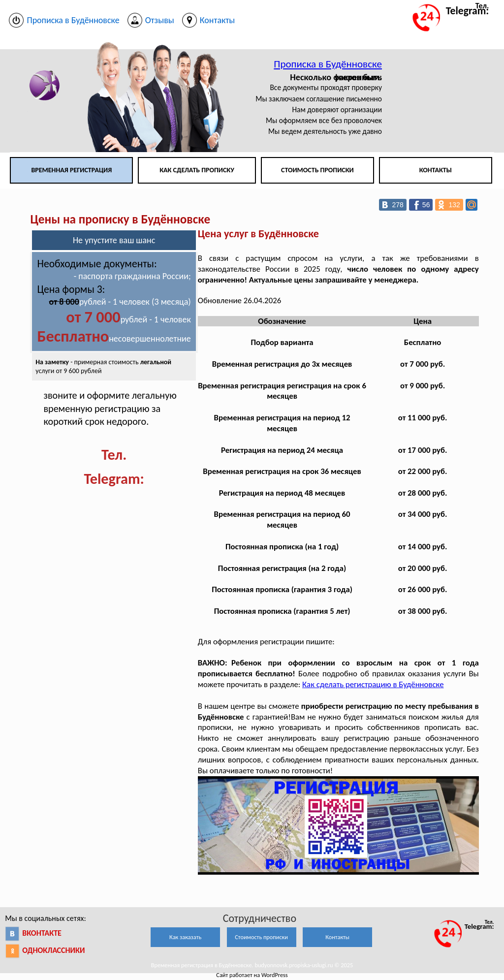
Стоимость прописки (317, 170)
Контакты (436, 170)
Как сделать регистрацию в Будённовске (373, 684)
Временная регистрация (71, 170)
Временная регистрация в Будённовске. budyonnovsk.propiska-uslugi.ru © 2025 (252, 965)
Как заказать (185, 937)
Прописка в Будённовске (328, 64)
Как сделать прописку (197, 170)
